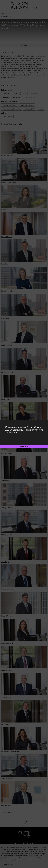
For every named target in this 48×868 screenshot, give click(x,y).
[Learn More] (24, 446)
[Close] (45, 423)
